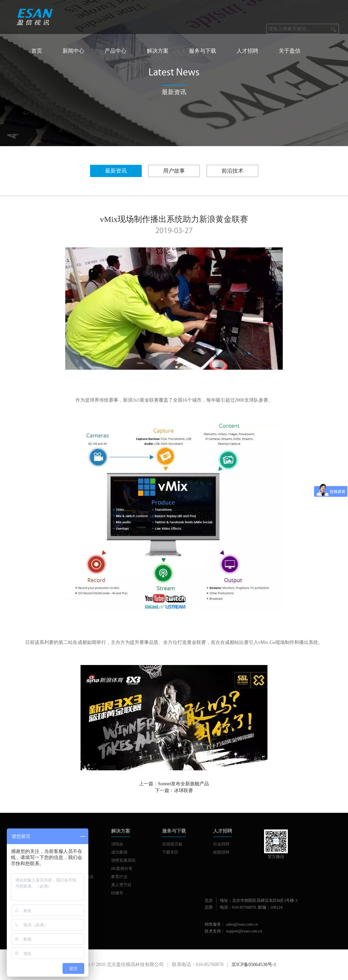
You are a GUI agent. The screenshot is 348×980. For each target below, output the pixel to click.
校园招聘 (221, 852)
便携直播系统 (123, 860)
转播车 (117, 893)
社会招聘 (221, 844)
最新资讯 (116, 171)
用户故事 (174, 171)
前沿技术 (232, 171)
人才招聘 (247, 51)
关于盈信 (290, 51)
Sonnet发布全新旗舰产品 (184, 784)
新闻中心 (73, 51)
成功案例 (119, 852)
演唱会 (117, 844)
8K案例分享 (122, 869)
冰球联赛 (184, 791)
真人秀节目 (121, 885)
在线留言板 (172, 844)
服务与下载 (203, 51)
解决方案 (158, 51)
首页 (37, 51)
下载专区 (170, 852)
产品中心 (116, 51)
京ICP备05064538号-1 (254, 965)
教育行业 (119, 877)
